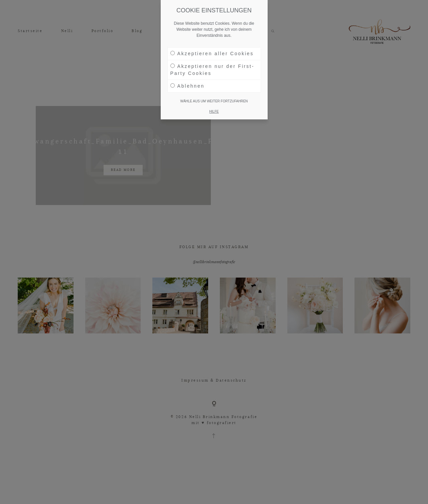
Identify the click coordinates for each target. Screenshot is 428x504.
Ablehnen (188, 86)
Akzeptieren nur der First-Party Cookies (212, 70)
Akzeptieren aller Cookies (212, 54)
